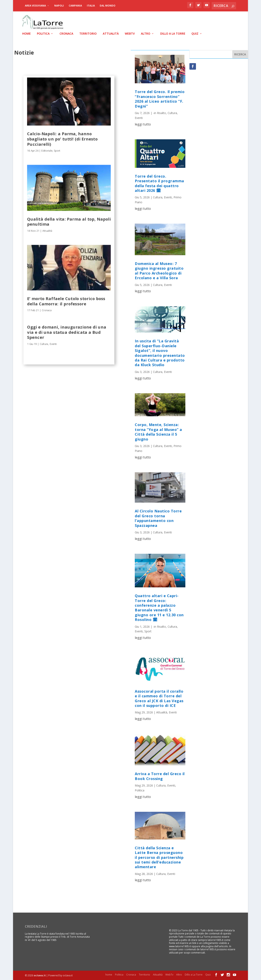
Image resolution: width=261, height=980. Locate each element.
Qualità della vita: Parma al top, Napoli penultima (69, 221)
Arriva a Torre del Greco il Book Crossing (160, 776)
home (27, 34)
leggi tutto (143, 124)
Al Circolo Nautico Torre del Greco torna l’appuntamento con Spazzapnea (158, 518)
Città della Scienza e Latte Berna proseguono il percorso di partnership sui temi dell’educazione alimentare (159, 857)
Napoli (59, 6)
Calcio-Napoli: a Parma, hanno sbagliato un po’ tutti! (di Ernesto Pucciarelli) (62, 138)
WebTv (130, 34)
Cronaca (66, 34)
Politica (43, 34)
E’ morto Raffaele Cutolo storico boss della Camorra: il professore (66, 301)
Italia (91, 6)
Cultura (44, 343)
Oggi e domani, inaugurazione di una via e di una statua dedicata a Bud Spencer (67, 332)
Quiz (195, 34)
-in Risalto (159, 113)
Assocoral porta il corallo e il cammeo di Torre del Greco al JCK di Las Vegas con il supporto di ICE (159, 698)
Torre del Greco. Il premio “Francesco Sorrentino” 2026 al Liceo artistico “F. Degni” (160, 99)
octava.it (40, 975)
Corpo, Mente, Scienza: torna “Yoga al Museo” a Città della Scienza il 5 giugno (158, 432)
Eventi (53, 343)
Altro (146, 34)
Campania (75, 6)
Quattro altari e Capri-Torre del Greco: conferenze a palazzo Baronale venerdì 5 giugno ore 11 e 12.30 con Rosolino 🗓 (159, 607)
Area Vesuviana (35, 6)
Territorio (88, 34)
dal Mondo (108, 6)
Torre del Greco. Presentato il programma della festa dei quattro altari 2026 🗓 (159, 183)
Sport (57, 150)
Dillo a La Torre (173, 34)
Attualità (111, 34)
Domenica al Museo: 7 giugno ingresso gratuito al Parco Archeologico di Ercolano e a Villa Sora (159, 270)
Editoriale (47, 150)
